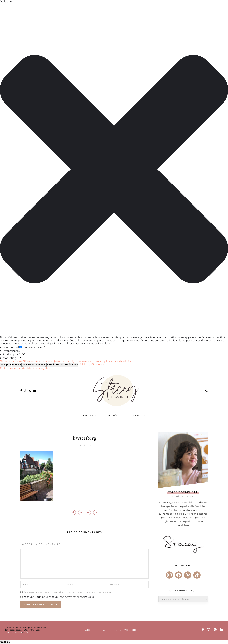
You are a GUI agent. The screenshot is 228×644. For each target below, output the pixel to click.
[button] (114, 169)
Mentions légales (38, 368)
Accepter (6, 365)
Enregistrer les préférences (62, 365)
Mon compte (133, 630)
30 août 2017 (84, 445)
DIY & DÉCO (113, 415)
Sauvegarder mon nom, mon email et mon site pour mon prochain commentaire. (68, 592)
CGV (26, 632)
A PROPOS (88, 415)
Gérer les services (34, 361)
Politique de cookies (14, 368)
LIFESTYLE (138, 415)
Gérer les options (11, 361)
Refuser (17, 365)
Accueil (91, 630)
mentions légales (13, 632)
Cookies (5, 642)
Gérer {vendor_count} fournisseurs (69, 361)
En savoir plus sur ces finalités (111, 361)
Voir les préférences (34, 365)
